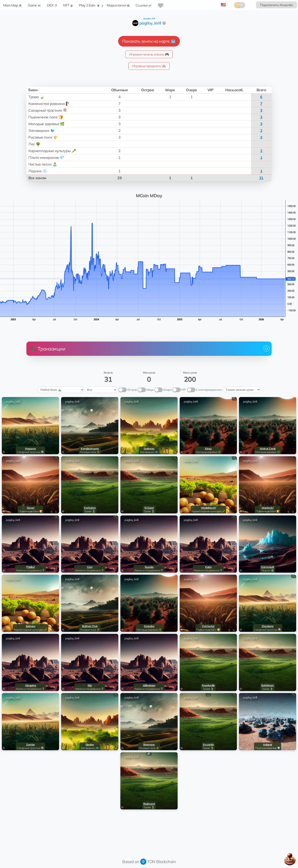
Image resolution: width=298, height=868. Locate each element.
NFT (68, 5)
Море (150, 390)
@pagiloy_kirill (149, 18)
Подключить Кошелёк (276, 5)
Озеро (167, 390)
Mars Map (12, 5)
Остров (132, 390)
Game (34, 5)
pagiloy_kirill (150, 23)
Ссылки (144, 5)
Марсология (118, 5)
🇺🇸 (223, 5)
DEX (52, 5)
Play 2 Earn (89, 5)
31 (261, 178)
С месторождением (209, 390)
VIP (183, 390)
